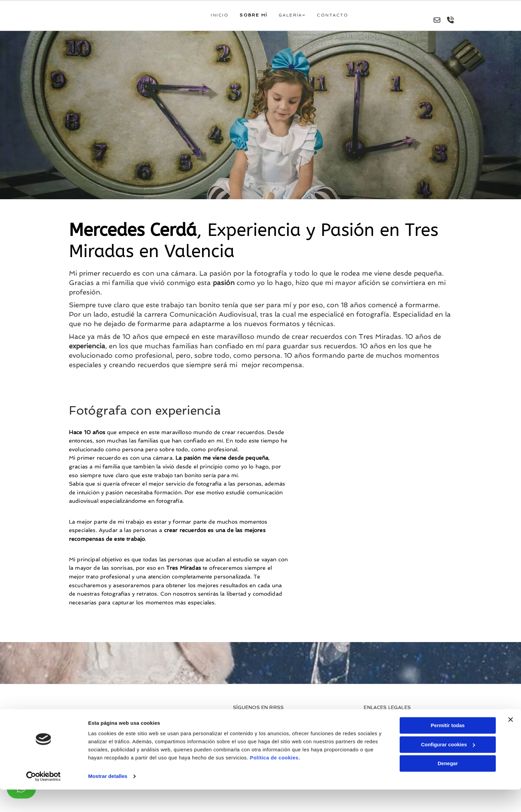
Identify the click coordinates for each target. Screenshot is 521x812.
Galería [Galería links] (292, 16)
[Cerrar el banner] (511, 742)
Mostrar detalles (108, 799)
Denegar (448, 786)
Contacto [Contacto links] (333, 16)
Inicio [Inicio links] (224, 16)
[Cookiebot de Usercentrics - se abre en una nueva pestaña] (44, 799)
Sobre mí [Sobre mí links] (257, 16)
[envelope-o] (437, 22)
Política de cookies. (275, 780)
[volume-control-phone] (450, 22)
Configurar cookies (448, 767)
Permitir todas (448, 748)
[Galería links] (282, 17)
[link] (299, 17)
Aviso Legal (377, 723)
